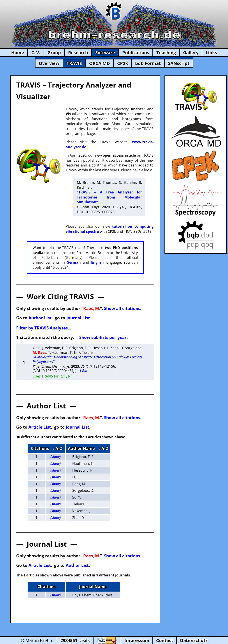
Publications (136, 53)
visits (75, 640)
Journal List (78, 318)
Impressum (137, 640)
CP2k (123, 63)
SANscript (179, 63)
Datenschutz (194, 640)
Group (54, 53)
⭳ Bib (84, 371)
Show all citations (122, 308)
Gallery (191, 53)
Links (211, 53)
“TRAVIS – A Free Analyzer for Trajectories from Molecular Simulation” (109, 197)
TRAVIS (74, 63)
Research (78, 53)
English (97, 262)
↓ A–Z (57, 448)
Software (105, 53)
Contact (165, 640)
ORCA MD (100, 63)
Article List (40, 427)
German (74, 262)
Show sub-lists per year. (103, 337)
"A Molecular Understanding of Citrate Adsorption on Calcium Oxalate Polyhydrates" (87, 359)
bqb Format (148, 63)
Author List (40, 318)
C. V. (36, 53)
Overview (49, 63)
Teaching (166, 53)
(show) (56, 457)
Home (18, 53)
